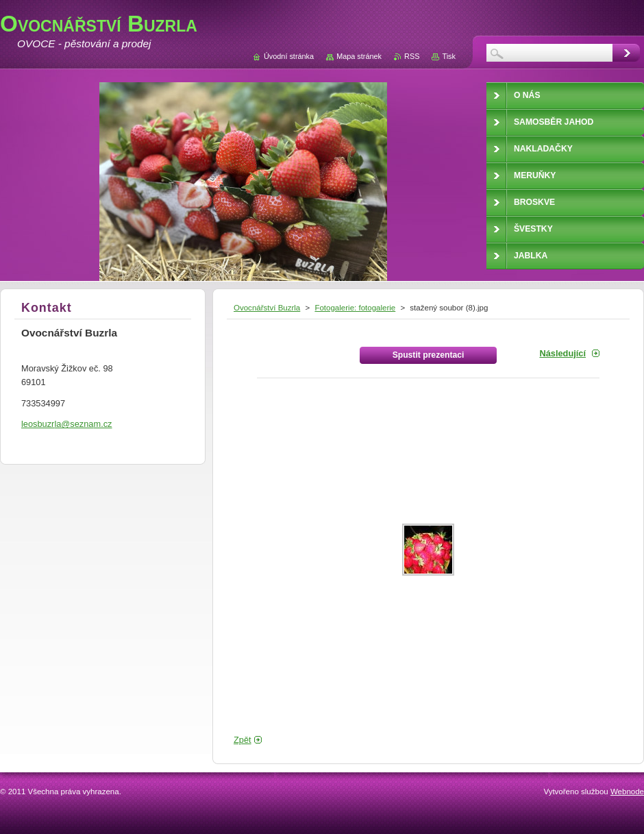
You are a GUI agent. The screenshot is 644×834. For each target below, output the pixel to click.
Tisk (449, 56)
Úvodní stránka (289, 56)
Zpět (243, 740)
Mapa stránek (359, 56)
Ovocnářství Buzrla (267, 308)
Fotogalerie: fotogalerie (355, 308)
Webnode (627, 792)
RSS (412, 56)
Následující (562, 353)
